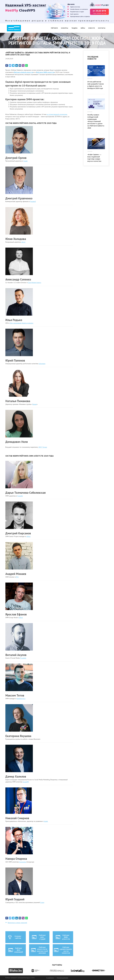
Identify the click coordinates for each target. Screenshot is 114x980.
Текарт (35, 404)
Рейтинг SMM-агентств (63, 937)
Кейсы (83, 28)
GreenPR (26, 782)
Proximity (23, 658)
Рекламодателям (62, 978)
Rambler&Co (21, 699)
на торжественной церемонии (57, 114)
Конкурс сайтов (15, 937)
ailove (23, 242)
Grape (42, 902)
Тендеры (74, 28)
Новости (92, 28)
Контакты (102, 28)
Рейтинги (54, 28)
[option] (16, 971)
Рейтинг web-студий (39, 937)
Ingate (25, 161)
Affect (28, 536)
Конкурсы (65, 28)
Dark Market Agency (35, 283)
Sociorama (23, 862)
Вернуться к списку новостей (17, 923)
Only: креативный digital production (22, 323)
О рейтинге (50, 978)
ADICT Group (43, 447)
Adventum (42, 364)
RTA (17, 577)
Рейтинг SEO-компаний (15, 950)
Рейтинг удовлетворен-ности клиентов (63, 950)
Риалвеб (33, 201)
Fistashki (20, 496)
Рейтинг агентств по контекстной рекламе (39, 950)
